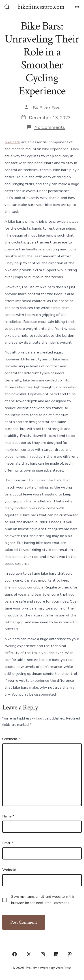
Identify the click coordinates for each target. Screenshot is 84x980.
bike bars (12, 142)
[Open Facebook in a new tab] (15, 954)
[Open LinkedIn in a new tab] (56, 954)
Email (8, 843)
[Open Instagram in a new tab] (43, 954)
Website (9, 870)
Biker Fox (49, 108)
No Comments (50, 127)
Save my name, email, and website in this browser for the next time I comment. (43, 900)
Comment (11, 739)
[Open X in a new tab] (29, 954)
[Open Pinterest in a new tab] (70, 954)
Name (8, 816)
